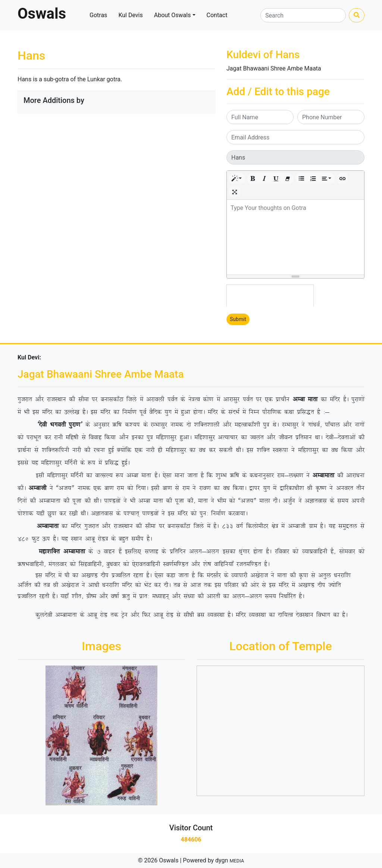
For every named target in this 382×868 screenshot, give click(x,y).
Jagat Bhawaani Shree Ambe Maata (274, 68)
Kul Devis (130, 15)
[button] (237, 178)
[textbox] (295, 237)
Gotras (98, 15)
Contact (217, 15)
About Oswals (173, 15)
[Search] (303, 15)
